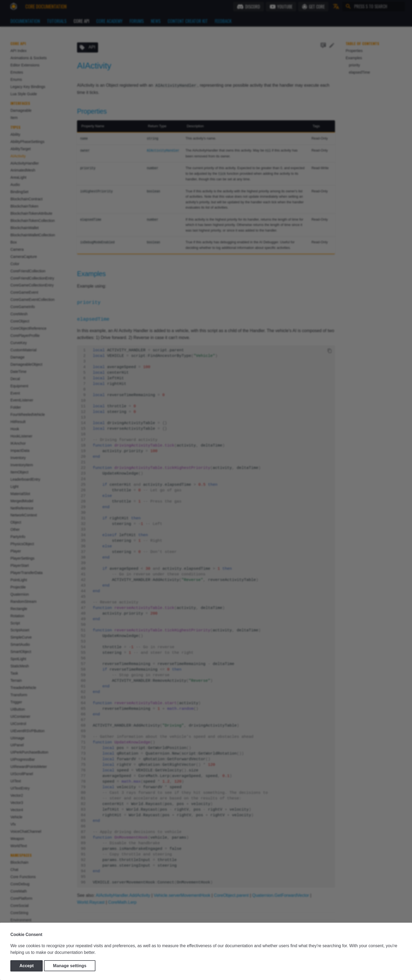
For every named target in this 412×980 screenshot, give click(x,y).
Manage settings (70, 966)
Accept (27, 966)
